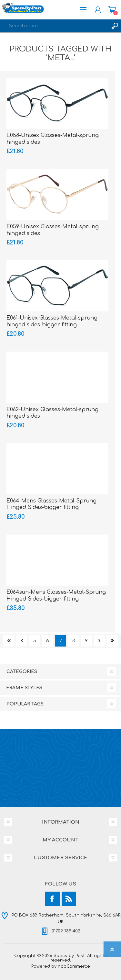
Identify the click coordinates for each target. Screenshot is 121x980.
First (9, 641)
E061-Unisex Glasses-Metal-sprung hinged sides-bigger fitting (52, 321)
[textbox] (54, 26)
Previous (22, 641)
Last (112, 641)
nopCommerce (74, 966)
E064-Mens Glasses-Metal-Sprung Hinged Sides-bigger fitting (51, 504)
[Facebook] (52, 899)
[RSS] (69, 899)
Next (99, 641)
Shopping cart (112, 10)
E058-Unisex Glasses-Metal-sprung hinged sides (53, 139)
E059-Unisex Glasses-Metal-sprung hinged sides (53, 230)
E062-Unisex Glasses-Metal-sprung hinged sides (52, 413)
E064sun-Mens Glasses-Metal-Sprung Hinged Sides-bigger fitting (56, 596)
